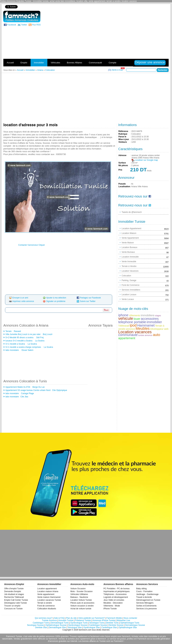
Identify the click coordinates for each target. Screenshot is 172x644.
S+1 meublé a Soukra (15, 344)
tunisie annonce (145, 335)
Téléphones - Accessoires (115, 594)
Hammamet (146, 325)
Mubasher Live (123, 620)
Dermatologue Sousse (135, 625)
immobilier (154, 322)
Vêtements (134, 315)
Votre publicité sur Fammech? (92, 618)
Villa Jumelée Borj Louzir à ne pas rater (23, 334)
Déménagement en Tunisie (148, 600)
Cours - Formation (144, 591)
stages (158, 316)
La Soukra (39, 341)
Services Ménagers (145, 603)
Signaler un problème (56, 301)
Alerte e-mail (117, 70)
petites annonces (47, 636)
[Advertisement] (128, 34)
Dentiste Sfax (41, 627)
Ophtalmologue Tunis (130, 623)
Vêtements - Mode (112, 606)
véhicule (41, 639)
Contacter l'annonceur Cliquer (32, 245)
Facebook (12, 25)
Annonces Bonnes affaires (118, 584)
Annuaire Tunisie (66, 620)
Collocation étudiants (47, 609)
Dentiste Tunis (112, 623)
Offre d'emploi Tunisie (14, 589)
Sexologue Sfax (75, 627)
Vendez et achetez (67, 639)
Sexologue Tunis (97, 623)
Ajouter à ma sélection (56, 298)
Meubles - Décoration (113, 603)
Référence (123, 131)
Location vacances (135, 332)
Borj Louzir (47, 334)
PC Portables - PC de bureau (116, 589)
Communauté (95, 63)
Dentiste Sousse (116, 625)
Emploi (24, 63)
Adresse (122, 155)
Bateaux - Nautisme (79, 597)
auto (156, 335)
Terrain (8, 331)
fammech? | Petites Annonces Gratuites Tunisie (22, 17)
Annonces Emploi (14, 584)
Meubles (143, 328)
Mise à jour (124, 139)
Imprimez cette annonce (23, 301)
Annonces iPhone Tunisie (104, 620)
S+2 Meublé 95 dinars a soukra (20, 338)
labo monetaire (12, 350)
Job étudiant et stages (14, 594)
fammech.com (85, 630)
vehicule (126, 318)
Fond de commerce (46, 606)
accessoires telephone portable (138, 320)
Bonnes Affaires (74, 63)
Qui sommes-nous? (44, 618)
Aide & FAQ (59, 618)
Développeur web (159, 329)
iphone (123, 315)
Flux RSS (36, 25)
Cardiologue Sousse (98, 625)
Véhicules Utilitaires (79, 594)
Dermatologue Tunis (60, 623)
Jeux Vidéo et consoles (114, 600)
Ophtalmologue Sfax (128, 627)
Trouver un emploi (12, 606)
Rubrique (123, 134)
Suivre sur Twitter (88, 301)
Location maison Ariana (48, 591)
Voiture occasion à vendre (82, 606)
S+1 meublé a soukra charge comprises (23, 347)
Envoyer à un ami (20, 298)
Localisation (124, 187)
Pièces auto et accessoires (82, 603)
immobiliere (148, 315)
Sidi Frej (40, 338)
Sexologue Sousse (35, 625)
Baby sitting (141, 589)
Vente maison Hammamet (49, 597)
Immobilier (39, 63)
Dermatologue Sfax (57, 627)
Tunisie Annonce (49, 620)
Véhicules (55, 63)
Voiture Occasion (78, 589)
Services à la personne (146, 609)
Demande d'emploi (13, 591)
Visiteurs (123, 142)
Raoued (17, 331)
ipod (133, 325)
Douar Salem (27, 350)
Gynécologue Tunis (79, 623)
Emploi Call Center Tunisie (16, 600)
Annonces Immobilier (49, 584)
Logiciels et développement (116, 597)
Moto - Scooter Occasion (81, 591)
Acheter (135, 636)
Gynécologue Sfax (92, 627)
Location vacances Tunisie (49, 600)
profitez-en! (132, 639)
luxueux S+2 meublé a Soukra (19, 341)
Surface (122, 163)
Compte (113, 63)
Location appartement (47, 589)
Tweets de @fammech (132, 212)
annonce (131, 329)
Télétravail (124, 326)
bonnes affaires (89, 641)
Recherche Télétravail (14, 597)
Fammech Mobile (114, 618)
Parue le (122, 137)
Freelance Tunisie (83, 620)
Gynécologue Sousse (78, 625)
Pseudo (122, 184)
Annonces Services (147, 584)
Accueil (10, 63)
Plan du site (71, 618)
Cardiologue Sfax (109, 627)
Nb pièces (123, 165)
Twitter (24, 25)
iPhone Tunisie (110, 609)
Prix (120, 170)
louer (137, 319)
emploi (114, 636)
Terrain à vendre (45, 603)
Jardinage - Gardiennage (147, 594)
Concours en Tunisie (13, 609)
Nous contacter (130, 618)
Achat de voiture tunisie (81, 609)
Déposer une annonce (150, 62)
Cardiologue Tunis (41, 623)
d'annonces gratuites (57, 641)
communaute (128, 335)
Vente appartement (46, 594)
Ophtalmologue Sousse (56, 625)
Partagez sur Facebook (90, 298)
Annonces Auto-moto (82, 584)
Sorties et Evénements (146, 606)
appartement (127, 338)
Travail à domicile (144, 597)
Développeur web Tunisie (16, 603)
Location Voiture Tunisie (81, 600)
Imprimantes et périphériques (116, 591)
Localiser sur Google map (146, 160)
